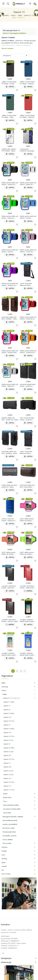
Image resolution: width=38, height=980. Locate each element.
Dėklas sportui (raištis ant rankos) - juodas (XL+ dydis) (10, 184)
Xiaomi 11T (7, 786)
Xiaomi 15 (7, 710)
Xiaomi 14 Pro (8, 740)
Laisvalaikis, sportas (9, 836)
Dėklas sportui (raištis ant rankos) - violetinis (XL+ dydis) (10, 284)
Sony (3, 855)
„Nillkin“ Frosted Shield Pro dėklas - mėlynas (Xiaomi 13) (27, 83)
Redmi (5, 794)
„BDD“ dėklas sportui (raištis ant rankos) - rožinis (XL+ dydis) (27, 520)
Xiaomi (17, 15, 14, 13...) (11, 698)
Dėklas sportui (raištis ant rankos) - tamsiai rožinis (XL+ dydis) (10, 352)
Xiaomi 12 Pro (8, 771)
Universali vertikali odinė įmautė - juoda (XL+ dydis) (28, 385)
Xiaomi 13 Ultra (9, 748)
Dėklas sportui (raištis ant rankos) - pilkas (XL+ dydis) (10, 385)
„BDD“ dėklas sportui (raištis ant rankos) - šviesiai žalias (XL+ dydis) (28, 553)
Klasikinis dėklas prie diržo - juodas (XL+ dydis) (10, 419)
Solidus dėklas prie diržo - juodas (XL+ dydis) (10, 486)
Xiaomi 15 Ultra (9, 713)
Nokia (3, 862)
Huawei (4, 866)
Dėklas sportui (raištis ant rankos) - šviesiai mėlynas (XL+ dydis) (28, 217)
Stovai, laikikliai (7, 839)
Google (4, 851)
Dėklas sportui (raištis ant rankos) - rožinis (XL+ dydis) (28, 251)
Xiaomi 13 (7, 744)
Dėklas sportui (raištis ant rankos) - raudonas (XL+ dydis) (28, 318)
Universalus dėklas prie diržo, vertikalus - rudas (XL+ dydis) (9, 318)
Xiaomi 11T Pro (9, 790)
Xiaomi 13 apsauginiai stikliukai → (15, 33)
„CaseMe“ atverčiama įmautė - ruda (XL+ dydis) (10, 621)
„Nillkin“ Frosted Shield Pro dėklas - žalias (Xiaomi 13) (9, 116)
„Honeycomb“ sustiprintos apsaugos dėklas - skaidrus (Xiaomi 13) (28, 150)
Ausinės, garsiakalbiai (10, 824)
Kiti (3, 870)
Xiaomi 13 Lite (8, 752)
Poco (5, 801)
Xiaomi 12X (7, 767)
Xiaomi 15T (7, 717)
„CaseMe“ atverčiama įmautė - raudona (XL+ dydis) (27, 587)
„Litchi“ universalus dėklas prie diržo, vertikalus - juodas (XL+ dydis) (27, 284)
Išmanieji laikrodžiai (9, 832)
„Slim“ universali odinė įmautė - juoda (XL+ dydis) (27, 419)
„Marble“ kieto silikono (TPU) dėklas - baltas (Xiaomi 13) (9, 150)
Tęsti (24, 671)
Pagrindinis (7, 676)
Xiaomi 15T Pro (9, 721)
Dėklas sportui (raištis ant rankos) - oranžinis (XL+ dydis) (28, 352)
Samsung (5, 687)
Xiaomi (4, 690)
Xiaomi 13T (7, 755)
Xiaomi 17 (7, 706)
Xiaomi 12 (7, 763)
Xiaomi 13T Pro (9, 759)
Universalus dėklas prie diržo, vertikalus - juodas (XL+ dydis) (10, 452)
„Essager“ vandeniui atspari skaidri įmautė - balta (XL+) (9, 654)
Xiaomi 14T (7, 732)
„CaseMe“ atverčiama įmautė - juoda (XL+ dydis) (9, 587)
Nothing (4, 859)
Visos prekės (6, 874)
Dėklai (5, 694)
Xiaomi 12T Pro (9, 782)
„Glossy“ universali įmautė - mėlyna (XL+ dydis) (9, 520)
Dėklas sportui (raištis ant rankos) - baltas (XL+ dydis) (28, 184)
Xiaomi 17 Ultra (9, 702)
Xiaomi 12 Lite (8, 774)
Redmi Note (7, 797)
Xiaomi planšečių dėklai (11, 805)
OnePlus (4, 847)
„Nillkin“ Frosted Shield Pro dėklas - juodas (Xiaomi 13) (9, 83)
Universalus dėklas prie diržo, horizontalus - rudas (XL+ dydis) (27, 486)
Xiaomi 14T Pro (9, 736)
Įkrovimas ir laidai (8, 828)
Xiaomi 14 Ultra (9, 729)
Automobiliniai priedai (10, 820)
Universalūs (7, 813)
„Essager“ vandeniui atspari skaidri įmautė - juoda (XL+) (27, 621)
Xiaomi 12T (7, 778)
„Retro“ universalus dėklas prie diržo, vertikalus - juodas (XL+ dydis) (27, 452)
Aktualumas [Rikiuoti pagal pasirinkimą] (16, 56)
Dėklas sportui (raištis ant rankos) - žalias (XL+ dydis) (10, 217)
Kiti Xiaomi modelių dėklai (12, 809)
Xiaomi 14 (7, 725)
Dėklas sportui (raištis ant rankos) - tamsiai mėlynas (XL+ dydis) (10, 251)
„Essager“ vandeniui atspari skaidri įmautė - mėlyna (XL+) (27, 654)
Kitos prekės (7, 843)
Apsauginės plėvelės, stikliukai (13, 817)
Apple (3, 683)
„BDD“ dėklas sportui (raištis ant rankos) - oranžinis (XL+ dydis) (8, 553)
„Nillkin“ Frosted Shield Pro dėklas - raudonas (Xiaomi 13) (27, 116)
